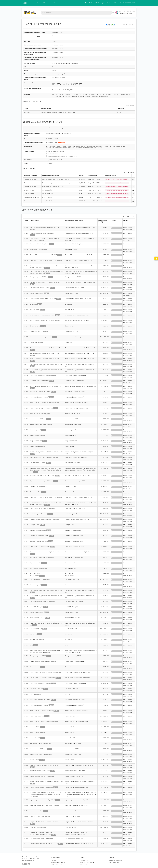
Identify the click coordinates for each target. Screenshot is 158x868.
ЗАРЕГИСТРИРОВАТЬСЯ (128, 3)
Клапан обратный (35, 430)
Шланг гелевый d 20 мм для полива (41, 337)
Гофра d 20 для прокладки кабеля (40, 661)
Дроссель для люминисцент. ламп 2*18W (43, 672)
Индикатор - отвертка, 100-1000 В (40, 392)
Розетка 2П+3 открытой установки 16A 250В (43, 255)
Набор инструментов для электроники (42, 805)
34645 (59, 122)
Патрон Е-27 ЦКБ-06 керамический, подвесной (44, 822)
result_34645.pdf (47, 201)
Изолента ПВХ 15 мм (36, 689)
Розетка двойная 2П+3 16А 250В (40, 508)
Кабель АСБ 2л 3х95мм (37, 716)
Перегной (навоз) (35, 827)
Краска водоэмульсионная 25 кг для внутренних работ (47, 452)
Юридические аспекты (57, 864)
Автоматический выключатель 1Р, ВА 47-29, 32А (44, 359)
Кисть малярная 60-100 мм (38, 749)
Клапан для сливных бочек (38, 424)
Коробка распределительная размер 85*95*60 (44, 765)
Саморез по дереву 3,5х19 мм (39, 277)
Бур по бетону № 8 (36, 568)
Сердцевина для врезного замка (40, 547)
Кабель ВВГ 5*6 (35, 732)
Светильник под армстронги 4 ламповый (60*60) (45, 282)
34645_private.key (47, 194)
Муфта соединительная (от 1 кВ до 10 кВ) (42, 476)
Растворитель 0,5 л (36, 249)
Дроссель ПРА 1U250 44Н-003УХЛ (40, 375)
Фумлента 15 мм (35, 326)
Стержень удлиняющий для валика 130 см (43, 299)
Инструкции (63, 3)
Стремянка (33, 304)
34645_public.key (47, 190)
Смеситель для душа (36, 607)
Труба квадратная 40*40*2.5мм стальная (42, 321)
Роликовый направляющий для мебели (42, 519)
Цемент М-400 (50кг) (36, 331)
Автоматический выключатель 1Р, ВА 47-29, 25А (44, 233)
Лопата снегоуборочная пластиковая (41, 787)
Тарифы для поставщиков (87, 862)
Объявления (47, 3)
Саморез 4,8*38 (35, 525)
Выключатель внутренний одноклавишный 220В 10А (46, 370)
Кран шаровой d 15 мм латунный (40, 771)
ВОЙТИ (115, 3)
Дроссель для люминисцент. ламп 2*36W (43, 678)
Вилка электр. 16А (36, 585)
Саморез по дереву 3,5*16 (38, 656)
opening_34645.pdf (48, 197)
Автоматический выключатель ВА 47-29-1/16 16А (45, 228)
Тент (31, 645)
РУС (108, 3)
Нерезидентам (84, 864)
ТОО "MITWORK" (28, 858)
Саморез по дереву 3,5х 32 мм (39, 536)
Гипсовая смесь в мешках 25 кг (40, 601)
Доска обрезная (35, 667)
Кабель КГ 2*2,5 (35, 738)
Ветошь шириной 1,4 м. (37, 579)
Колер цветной (35, 446)
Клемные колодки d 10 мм (38, 754)
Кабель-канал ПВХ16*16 (37, 413)
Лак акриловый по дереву (38, 463)
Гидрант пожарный (36, 629)
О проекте (54, 861)
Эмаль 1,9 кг (34, 342)
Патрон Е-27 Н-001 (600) (37, 816)
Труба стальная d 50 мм (37, 618)
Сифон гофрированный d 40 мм (40, 288)
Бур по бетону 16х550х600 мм (39, 558)
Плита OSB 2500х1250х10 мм (39, 838)
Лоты (38, 3)
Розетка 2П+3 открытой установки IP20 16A (43, 260)
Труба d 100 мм (35, 310)
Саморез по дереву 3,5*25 (38, 530)
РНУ (55, 3)
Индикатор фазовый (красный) (39, 397)
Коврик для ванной (36, 441)
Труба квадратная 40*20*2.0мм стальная (42, 315)
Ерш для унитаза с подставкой (39, 381)
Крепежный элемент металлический (41, 457)
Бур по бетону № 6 (36, 563)
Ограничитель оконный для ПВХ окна (41, 481)
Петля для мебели (36, 486)
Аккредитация (84, 861)
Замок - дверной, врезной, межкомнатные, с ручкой (46, 386)
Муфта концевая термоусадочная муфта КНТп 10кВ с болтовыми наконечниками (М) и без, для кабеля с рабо (46, 470)
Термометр (33, 634)
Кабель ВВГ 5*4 (35, 727)
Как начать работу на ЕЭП (58, 862)
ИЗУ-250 (33, 694)
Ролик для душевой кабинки (39, 514)
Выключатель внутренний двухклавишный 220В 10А (46, 364)
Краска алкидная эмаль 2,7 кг (39, 776)
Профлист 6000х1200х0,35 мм (39, 244)
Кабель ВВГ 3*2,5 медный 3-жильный (41, 408)
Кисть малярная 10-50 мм (38, 419)
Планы (32, 3)
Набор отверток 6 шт (36, 811)
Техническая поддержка (115, 861)
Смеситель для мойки (37, 293)
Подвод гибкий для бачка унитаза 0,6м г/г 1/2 (44, 844)
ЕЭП (25, 3)
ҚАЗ (103, 3)
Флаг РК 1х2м (34, 639)
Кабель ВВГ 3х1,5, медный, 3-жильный (42, 402)
